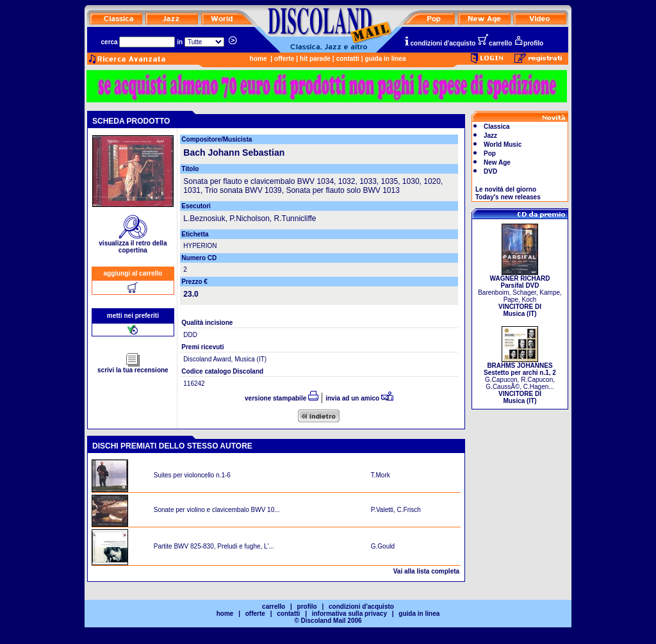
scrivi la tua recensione (133, 367)
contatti (348, 59)
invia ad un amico (359, 398)
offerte (284, 59)
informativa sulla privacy (349, 614)
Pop (490, 153)
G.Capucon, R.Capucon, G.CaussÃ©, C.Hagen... (520, 380)
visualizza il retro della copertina (133, 244)
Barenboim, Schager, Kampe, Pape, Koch (520, 293)
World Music (503, 144)
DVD (490, 171)
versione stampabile (282, 398)
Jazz (490, 136)
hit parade (315, 59)
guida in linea (386, 59)
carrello (495, 43)
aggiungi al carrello (133, 273)
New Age (497, 162)
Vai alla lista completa (426, 571)
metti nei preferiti (133, 316)
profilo (529, 43)
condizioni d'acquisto (439, 43)
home (258, 59)
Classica (497, 127)
